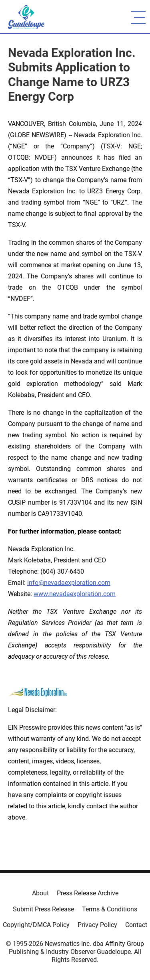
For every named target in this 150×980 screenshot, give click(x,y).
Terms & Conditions (110, 909)
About (40, 893)
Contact (136, 925)
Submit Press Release (43, 909)
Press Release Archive (88, 893)
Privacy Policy (97, 925)
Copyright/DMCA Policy (36, 925)
